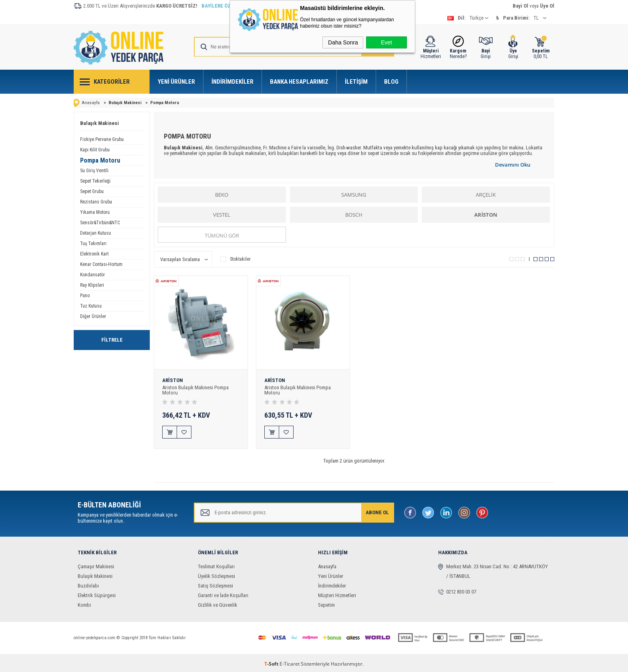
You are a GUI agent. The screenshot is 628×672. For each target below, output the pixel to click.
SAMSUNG (354, 195)
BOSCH (354, 215)
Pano (85, 296)
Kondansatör (93, 275)
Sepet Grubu (92, 191)
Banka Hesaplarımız (299, 82)
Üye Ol (547, 6)
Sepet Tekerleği (95, 181)
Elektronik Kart (94, 254)
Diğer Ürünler (93, 316)
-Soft (272, 662)
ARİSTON (486, 215)
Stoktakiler (235, 259)
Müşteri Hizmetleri (337, 593)
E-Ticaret (290, 662)
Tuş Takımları (93, 243)
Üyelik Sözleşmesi (216, 574)
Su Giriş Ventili (94, 171)
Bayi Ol (520, 6)
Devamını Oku (513, 165)
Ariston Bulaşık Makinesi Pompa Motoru (195, 390)
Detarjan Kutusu (96, 233)
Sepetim (326, 603)
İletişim (356, 82)
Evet (386, 42)
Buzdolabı (88, 584)
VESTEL (222, 215)
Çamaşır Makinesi (96, 564)
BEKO (222, 195)
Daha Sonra (343, 42)
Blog (391, 82)
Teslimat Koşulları (216, 564)
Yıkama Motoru (95, 212)
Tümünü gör (222, 235)
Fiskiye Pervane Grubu (102, 139)
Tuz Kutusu (91, 306)
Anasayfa (327, 564)
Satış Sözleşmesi (215, 584)
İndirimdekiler (232, 82)
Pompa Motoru (100, 160)
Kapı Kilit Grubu (95, 150)
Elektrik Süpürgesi (97, 593)
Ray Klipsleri (92, 285)
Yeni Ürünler (176, 82)
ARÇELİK (486, 195)
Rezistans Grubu (96, 202)
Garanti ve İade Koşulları (223, 593)
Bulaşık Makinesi (100, 123)
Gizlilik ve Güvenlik (217, 603)
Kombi (84, 603)
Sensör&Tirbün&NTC (100, 223)
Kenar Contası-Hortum (101, 264)
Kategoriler (112, 82)
